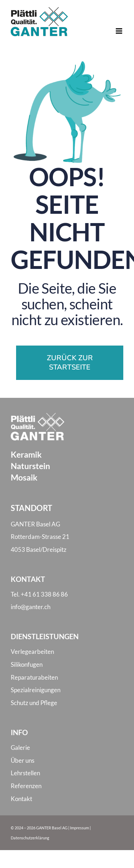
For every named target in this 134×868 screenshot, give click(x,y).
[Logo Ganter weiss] (38, 416)
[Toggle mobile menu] (120, 31)
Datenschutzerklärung (30, 838)
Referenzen (26, 786)
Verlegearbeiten (32, 652)
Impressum (80, 828)
